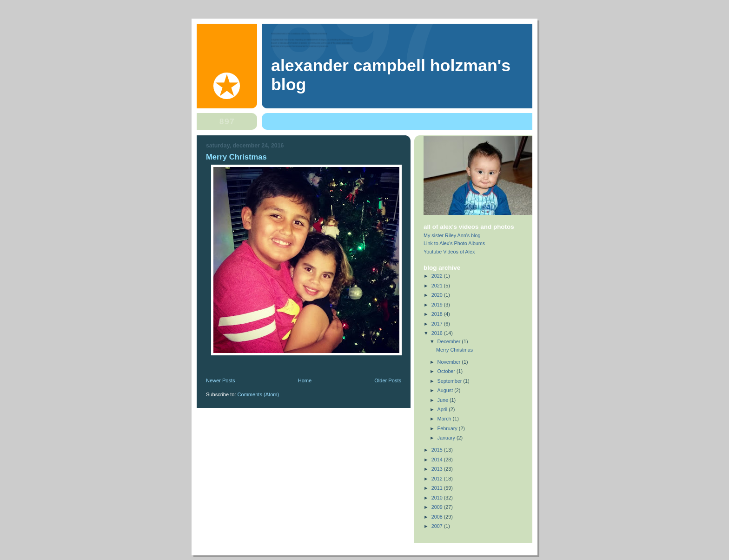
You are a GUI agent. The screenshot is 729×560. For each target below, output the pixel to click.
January (447, 438)
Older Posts (388, 380)
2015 (438, 450)
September (451, 381)
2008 (438, 517)
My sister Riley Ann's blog (452, 235)
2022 (438, 276)
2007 (438, 526)
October (447, 371)
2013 (438, 469)
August (446, 390)
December (450, 341)
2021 (438, 286)
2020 (438, 295)
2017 (438, 324)
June (444, 400)
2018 (438, 314)
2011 (438, 488)
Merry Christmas (236, 157)
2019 (438, 305)
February (448, 428)
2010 (438, 498)
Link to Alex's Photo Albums (454, 243)
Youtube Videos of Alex (449, 252)
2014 (438, 460)
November (450, 362)
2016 (438, 333)
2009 (438, 507)
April (443, 409)
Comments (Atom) (258, 394)
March (445, 419)
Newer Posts (221, 380)
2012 (438, 479)
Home (305, 380)
